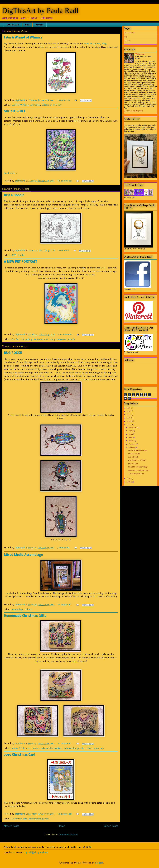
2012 (129, 421)
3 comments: (64, 547)
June (131, 431)
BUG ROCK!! (13, 353)
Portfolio (39, 25)
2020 (129, 411)
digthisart (141, 54)
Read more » (10, 173)
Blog (27, 25)
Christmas (24, 748)
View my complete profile (133, 111)
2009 (129, 482)
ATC (14, 255)
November (133, 427)
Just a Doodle (14, 195)
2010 (129, 479)
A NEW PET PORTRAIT (20, 262)
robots (28, 609)
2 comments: (64, 100)
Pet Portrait (18, 339)
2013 (129, 418)
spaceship (99, 748)
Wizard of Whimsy (52, 105)
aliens (15, 748)
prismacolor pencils (64, 339)
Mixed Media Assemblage (23, 555)
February (132, 444)
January (132, 447)
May (130, 434)
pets (28, 339)
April (130, 437)
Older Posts (111, 826)
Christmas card (20, 819)
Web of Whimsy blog (95, 43)
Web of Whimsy (20, 105)
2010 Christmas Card (20, 755)
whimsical (35, 105)
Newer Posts (11, 826)
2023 (129, 408)
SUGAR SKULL (15, 112)
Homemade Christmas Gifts (25, 616)
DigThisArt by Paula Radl (40, 10)
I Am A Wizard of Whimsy (23, 38)
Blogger (99, 863)
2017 (129, 415)
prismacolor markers (42, 339)
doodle (21, 255)
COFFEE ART (13, 25)
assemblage (18, 609)
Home (61, 826)
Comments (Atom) (68, 834)
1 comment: (64, 250)
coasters (35, 748)
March (131, 441)
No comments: (65, 181)
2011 (129, 424)
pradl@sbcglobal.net (37, 852)
